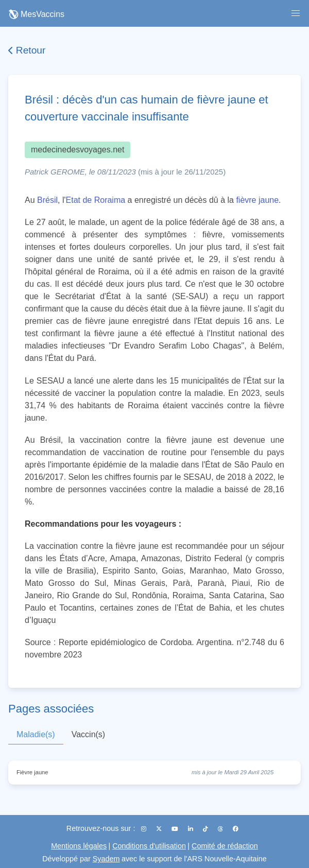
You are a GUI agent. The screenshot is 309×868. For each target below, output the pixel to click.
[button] (296, 13)
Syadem (106, 859)
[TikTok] (206, 829)
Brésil (47, 200)
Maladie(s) (36, 734)
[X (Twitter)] (160, 829)
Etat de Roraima (96, 200)
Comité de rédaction (225, 846)
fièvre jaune (257, 200)
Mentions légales (79, 846)
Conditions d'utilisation (149, 846)
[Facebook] (236, 829)
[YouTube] (176, 829)
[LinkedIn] (191, 829)
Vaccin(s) (89, 734)
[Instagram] (144, 829)
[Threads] (221, 829)
